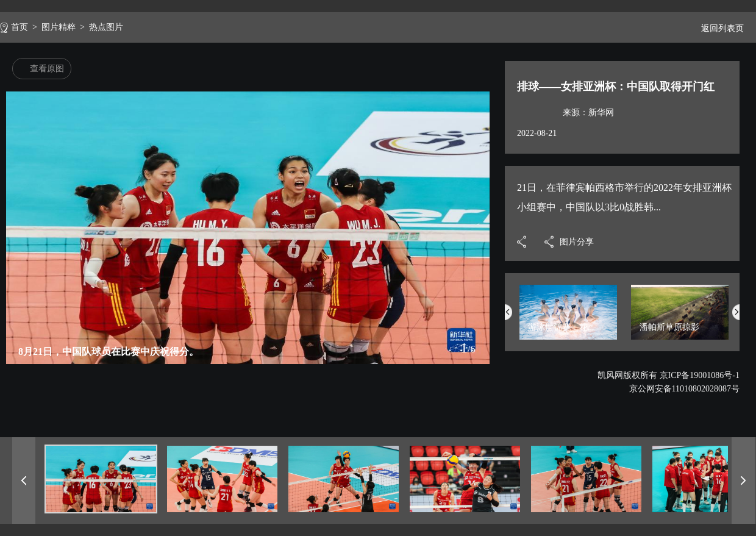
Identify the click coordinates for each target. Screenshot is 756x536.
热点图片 (106, 27)
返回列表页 (718, 28)
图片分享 (577, 242)
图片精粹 (59, 27)
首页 (20, 27)
